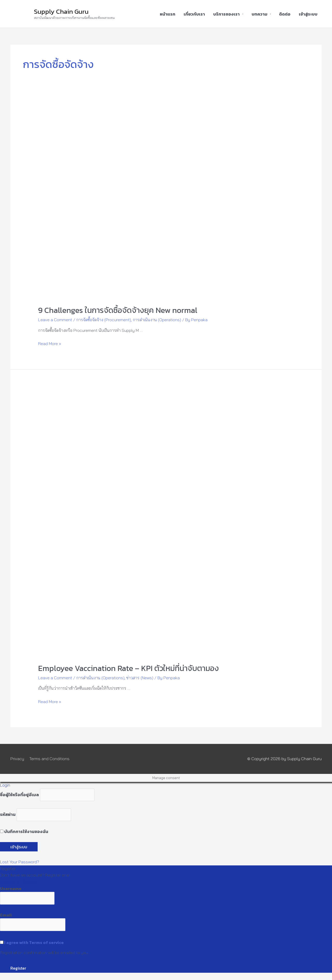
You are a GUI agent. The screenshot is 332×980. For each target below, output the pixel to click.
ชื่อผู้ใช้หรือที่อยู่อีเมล (19, 795)
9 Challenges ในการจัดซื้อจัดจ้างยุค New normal (118, 310)
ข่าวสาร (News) (140, 678)
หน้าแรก (168, 14)
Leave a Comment (55, 320)
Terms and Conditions (49, 759)
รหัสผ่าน (8, 814)
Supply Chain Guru (61, 11)
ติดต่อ (285, 14)
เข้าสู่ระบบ (308, 14)
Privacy (17, 759)
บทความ (260, 14)
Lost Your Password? (20, 862)
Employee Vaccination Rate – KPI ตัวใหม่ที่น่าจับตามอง (129, 668)
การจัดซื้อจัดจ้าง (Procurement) (104, 320)
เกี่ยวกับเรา (194, 14)
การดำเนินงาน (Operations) (157, 320)
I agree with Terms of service (34, 942)
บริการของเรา (226, 14)
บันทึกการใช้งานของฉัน (24, 831)
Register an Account (19, 882)
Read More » (50, 344)
